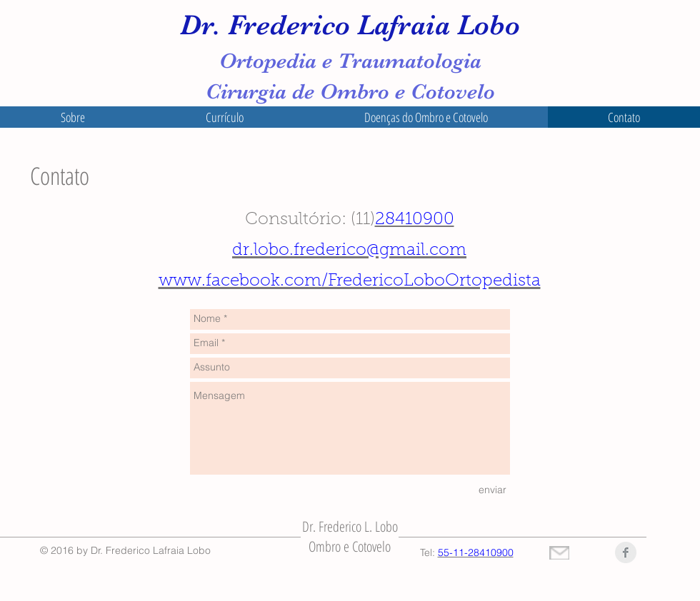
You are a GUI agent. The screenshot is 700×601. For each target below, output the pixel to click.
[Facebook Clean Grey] (626, 552)
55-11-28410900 (476, 552)
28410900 (415, 220)
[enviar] (492, 491)
